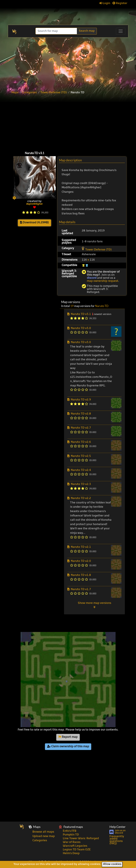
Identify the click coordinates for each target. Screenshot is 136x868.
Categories (29, 93)
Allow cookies (112, 864)
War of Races (72, 842)
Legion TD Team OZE (77, 850)
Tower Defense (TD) (54, 93)
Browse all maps (43, 832)
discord (92, 278)
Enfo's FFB (70, 831)
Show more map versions (95, 605)
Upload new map (44, 836)
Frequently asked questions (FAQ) (117, 840)
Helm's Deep (71, 853)
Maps (15, 93)
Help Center (118, 827)
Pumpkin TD (71, 835)
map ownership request (103, 281)
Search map (87, 31)
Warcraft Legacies (75, 846)
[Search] (57, 31)
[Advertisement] (68, 63)
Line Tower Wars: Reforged (81, 839)
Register (120, 3)
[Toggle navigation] (121, 31)
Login (105, 3)
